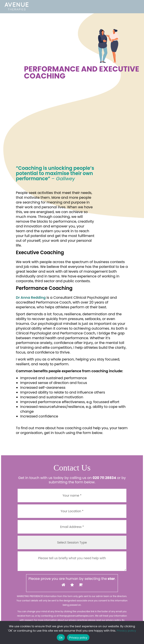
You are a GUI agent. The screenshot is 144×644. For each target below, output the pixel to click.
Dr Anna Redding (31, 298)
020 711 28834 (104, 478)
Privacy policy (126, 631)
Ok (61, 638)
